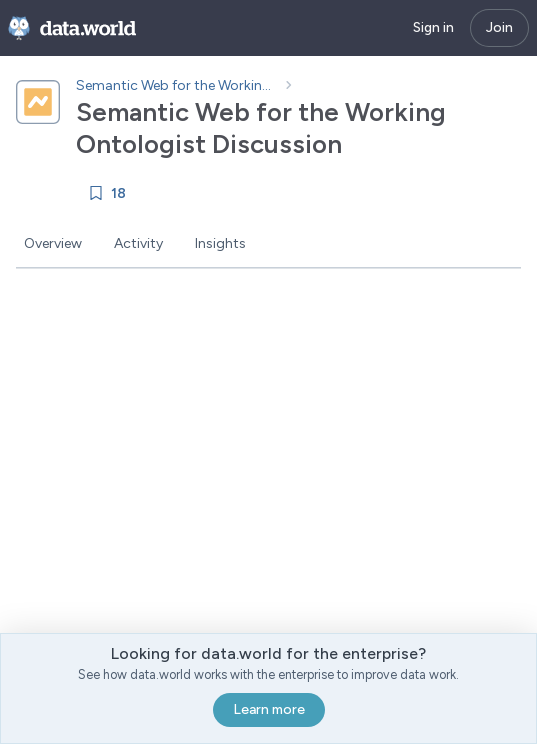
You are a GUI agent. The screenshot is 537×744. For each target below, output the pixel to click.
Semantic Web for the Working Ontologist (176, 85)
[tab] (53, 245)
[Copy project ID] (360, 144)
